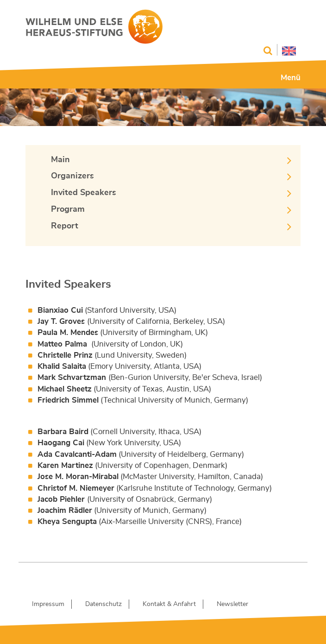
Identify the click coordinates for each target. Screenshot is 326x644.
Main (60, 160)
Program (68, 209)
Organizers (72, 176)
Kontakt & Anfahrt (169, 604)
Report (65, 226)
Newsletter (232, 604)
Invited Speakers (84, 193)
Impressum (48, 604)
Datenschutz (103, 604)
